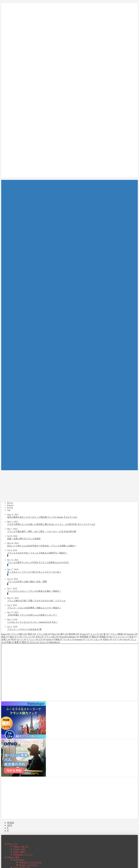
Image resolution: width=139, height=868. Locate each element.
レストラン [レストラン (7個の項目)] (122, 637)
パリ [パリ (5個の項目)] (89, 639)
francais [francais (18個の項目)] (132, 634)
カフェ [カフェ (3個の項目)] (34, 642)
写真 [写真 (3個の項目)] (10, 642)
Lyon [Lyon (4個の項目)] (126, 639)
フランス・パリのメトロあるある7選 (24, 629)
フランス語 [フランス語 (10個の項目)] (51, 637)
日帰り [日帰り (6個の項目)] (6, 639)
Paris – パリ (12, 844)
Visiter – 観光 (19, 852)
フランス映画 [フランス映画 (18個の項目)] (118, 634)
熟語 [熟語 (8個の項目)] (95, 637)
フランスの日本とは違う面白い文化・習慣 (27, 582)
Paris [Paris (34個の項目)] (56, 634)
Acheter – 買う (20, 849)
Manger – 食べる (21, 846)
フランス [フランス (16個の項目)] (29, 637)
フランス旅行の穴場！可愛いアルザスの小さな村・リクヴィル (36, 601)
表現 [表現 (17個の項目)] (5, 637)
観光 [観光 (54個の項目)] (32, 634)
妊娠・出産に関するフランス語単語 (24, 539)
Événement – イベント (23, 855)
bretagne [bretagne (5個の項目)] (80, 639)
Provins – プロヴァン (29, 865)
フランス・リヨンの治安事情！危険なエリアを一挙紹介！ (34, 608)
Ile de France (19, 860)
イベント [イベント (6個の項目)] (32, 639)
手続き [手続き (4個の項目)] (107, 639)
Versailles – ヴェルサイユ (30, 862)
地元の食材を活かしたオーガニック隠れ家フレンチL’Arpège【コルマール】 (42, 517)
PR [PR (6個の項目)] (14, 639)
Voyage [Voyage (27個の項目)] (85, 634)
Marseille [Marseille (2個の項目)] (55, 642)
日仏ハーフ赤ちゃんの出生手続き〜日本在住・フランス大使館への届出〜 (42, 546)
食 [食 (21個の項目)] (106, 634)
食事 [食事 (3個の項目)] (18, 642)
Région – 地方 (13, 857)
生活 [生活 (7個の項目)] (133, 637)
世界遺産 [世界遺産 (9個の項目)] (86, 637)
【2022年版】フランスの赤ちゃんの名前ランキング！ (32, 615)
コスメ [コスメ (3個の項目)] (44, 642)
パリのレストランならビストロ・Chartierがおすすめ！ (32, 622)
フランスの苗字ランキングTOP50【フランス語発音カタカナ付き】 (38, 562)
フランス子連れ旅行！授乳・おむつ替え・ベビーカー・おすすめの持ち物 (42, 531)
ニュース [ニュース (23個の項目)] (97, 634)
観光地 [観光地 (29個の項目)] (74, 634)
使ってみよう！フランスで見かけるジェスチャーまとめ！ (34, 572)
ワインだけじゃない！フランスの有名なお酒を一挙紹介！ (34, 591)
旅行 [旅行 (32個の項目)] (64, 634)
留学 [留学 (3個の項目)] (26, 642)
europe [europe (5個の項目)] (51, 639)
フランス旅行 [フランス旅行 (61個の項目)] (19, 634)
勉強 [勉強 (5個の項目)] (59, 639)
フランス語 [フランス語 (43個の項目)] (44, 634)
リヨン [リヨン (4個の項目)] (98, 639)
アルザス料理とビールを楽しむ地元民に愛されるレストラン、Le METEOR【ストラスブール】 (51, 524)
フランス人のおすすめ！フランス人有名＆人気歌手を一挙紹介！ (37, 553)
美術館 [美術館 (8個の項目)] (104, 637)
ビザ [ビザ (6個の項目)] (42, 639)
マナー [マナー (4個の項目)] (117, 639)
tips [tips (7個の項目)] (112, 637)
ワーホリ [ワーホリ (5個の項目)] (69, 639)
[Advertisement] (69, 798)
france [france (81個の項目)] (6, 634)
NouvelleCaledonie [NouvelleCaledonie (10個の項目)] (69, 637)
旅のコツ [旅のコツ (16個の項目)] (16, 637)
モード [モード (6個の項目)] (22, 639)
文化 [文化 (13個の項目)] (40, 637)
